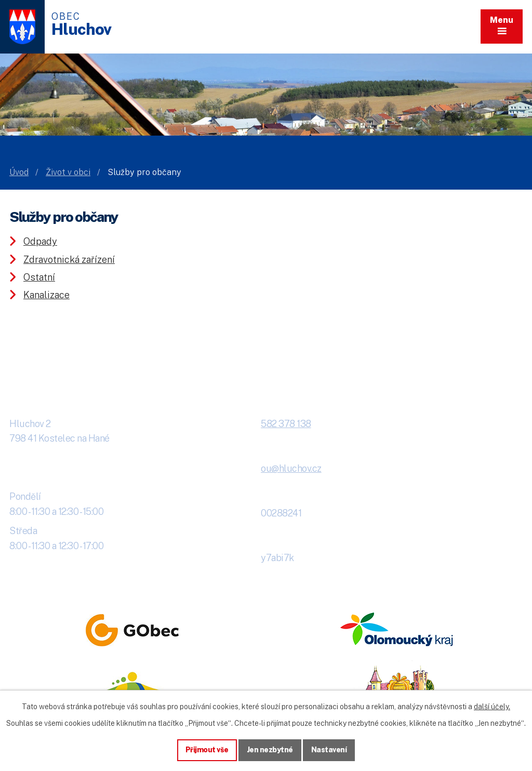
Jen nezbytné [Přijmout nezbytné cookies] (270, 750)
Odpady (40, 241)
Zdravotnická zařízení (69, 260)
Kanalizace (46, 295)
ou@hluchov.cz (291, 468)
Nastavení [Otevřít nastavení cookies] (329, 750)
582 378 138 (286, 424)
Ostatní (39, 277)
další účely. (492, 707)
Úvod (19, 172)
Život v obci (68, 172)
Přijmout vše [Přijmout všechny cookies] (207, 750)
